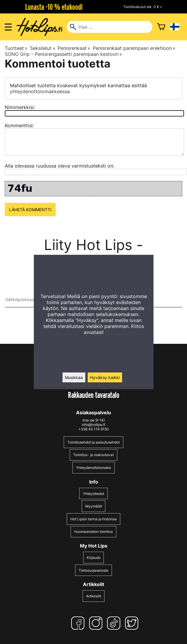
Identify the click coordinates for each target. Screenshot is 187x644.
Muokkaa (74, 377)
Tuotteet (16, 48)
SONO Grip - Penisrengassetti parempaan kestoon (63, 54)
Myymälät (94, 506)
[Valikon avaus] (8, 27)
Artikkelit (94, 596)
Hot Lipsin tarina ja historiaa (93, 519)
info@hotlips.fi (93, 425)
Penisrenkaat (74, 48)
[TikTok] (115, 623)
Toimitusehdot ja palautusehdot (93, 442)
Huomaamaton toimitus (93, 532)
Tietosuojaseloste (93, 570)
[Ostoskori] (161, 27)
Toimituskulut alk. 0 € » (143, 7)
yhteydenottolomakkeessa (40, 91)
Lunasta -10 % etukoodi (54, 7)
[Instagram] (97, 623)
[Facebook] (79, 623)
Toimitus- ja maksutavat (93, 455)
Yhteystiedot (93, 494)
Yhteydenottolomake (93, 468)
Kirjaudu (94, 558)
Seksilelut (42, 48)
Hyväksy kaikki (105, 377)
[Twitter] (133, 623)
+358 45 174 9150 (94, 429)
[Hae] (110, 27)
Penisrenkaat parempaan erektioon (134, 48)
